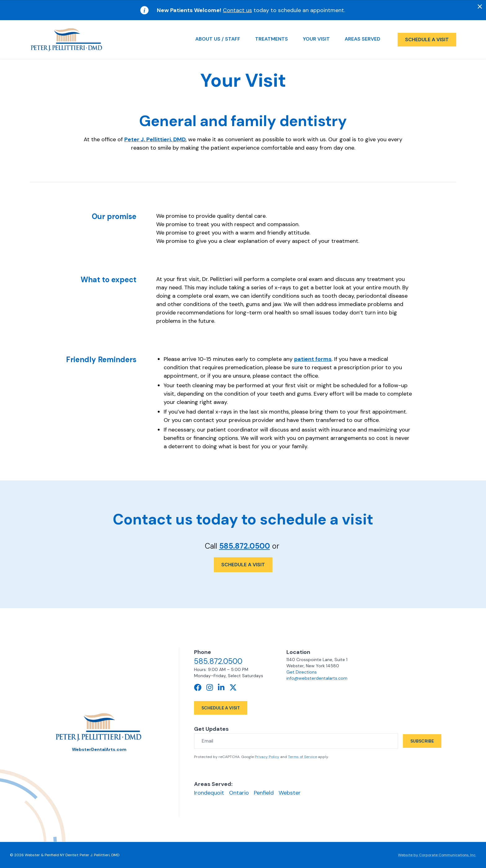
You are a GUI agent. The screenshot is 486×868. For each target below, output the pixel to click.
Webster (290, 793)
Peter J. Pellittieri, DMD (155, 139)
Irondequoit (209, 793)
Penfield (264, 793)
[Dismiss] (480, 7)
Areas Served (362, 39)
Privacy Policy (267, 757)
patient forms (313, 359)
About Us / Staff (218, 39)
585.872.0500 (245, 546)
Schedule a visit (427, 39)
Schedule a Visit (243, 565)
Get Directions (301, 672)
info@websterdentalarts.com (316, 678)
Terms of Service (303, 757)
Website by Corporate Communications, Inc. (437, 855)
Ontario (239, 793)
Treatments (272, 39)
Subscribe (422, 741)
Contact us (237, 10)
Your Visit (316, 39)
